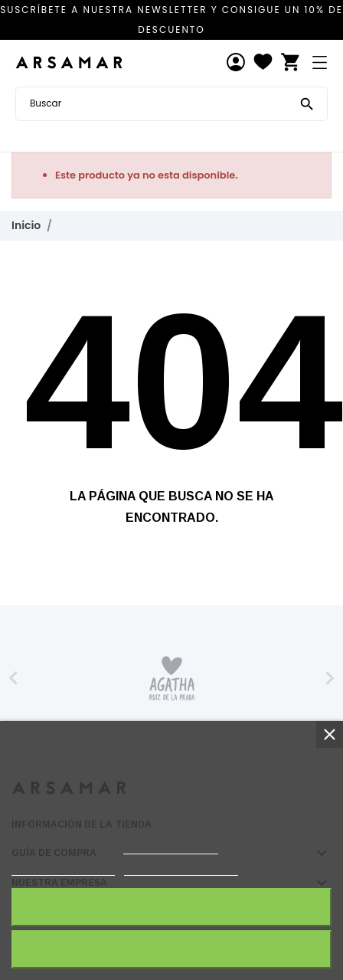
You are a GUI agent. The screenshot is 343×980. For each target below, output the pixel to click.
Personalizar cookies (181, 869)
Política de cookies (63, 869)
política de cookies (170, 847)
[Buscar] (307, 103)
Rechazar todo (171, 949)
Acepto (171, 907)
